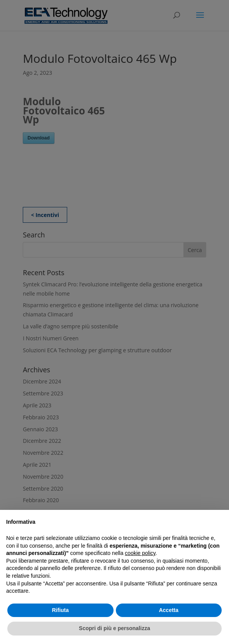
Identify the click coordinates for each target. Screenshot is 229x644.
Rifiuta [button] (60, 610)
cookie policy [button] (140, 553)
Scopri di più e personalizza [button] (114, 628)
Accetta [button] (169, 610)
